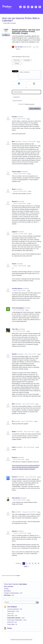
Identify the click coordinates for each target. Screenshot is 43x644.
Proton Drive (11, 616)
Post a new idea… (9, 587)
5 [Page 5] (36, 563)
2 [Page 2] (27, 563)
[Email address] (26, 92)
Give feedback (12, 607)
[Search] (37, 602)
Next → (26, 566)
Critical (18, 63)
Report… (18, 49)
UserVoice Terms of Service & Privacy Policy (21, 639)
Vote (6, 35)
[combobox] (20, 602)
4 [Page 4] (33, 563)
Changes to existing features (12, 593)
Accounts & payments (13, 609)
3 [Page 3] (30, 563)
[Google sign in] (34, 84)
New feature (23, 584)
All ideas (6, 589)
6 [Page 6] (39, 563)
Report (28, 119)
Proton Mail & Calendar (11, 584)
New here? (26, 104)
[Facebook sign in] (19, 84)
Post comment (35, 108)
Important (28, 60)
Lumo (9, 613)
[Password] (26, 97)
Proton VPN (11, 622)
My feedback (7, 591)
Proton (10, 628)
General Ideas (11, 611)
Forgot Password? (17, 101)
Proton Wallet (11, 624)
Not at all (18, 60)
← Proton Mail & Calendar (9, 23)
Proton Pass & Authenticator (15, 620)
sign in (18, 576)
